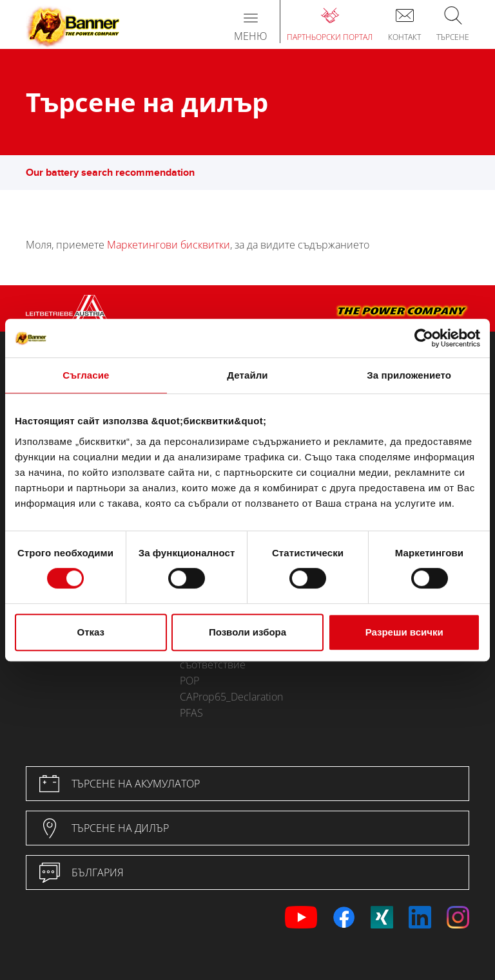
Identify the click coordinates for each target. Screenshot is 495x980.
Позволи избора (247, 632)
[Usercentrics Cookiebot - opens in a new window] (424, 338)
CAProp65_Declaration (231, 697)
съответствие (213, 664)
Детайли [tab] (247, 375)
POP (189, 681)
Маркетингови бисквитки (169, 245)
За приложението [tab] (409, 375)
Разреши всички (404, 632)
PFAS (191, 713)
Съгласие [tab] (86, 375)
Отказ (91, 632)
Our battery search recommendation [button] (117, 173)
